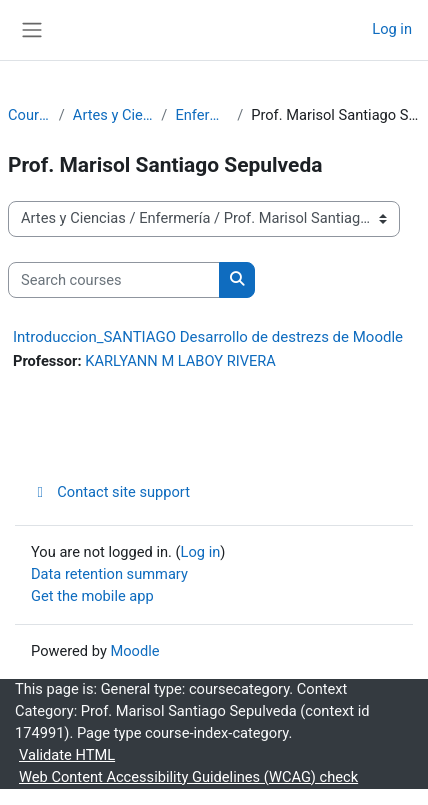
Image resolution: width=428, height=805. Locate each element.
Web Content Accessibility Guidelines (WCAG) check (188, 777)
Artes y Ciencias (113, 115)
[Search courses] (114, 280)
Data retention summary (109, 574)
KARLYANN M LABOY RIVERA (180, 361)
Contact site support (110, 492)
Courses (29, 115)
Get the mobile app (92, 596)
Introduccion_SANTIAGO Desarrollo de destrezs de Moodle (208, 337)
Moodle (134, 651)
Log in (392, 29)
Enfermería (202, 115)
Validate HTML (67, 755)
